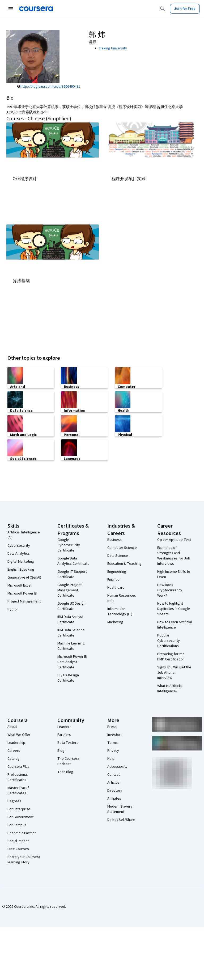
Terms (112, 742)
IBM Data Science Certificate (71, 632)
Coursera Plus (18, 766)
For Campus (17, 825)
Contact (114, 774)
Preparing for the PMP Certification (171, 656)
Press (112, 726)
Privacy (113, 750)
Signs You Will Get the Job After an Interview (174, 672)
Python (13, 609)
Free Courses (18, 849)
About (12, 726)
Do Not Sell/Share (121, 819)
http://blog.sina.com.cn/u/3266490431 (50, 87)
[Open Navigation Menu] (11, 9)
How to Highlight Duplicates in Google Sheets (174, 608)
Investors (115, 734)
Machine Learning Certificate (71, 646)
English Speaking (21, 569)
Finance (113, 579)
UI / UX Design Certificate (68, 677)
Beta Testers (68, 742)
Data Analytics (19, 553)
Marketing (115, 622)
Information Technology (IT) (120, 611)
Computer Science (122, 547)
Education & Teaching (124, 563)
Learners (64, 726)
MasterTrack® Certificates (18, 790)
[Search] (163, 9)
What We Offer (19, 734)
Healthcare (116, 587)
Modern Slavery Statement (120, 809)
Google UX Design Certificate (71, 606)
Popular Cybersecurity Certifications (169, 640)
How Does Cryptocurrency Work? (170, 590)
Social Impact (18, 841)
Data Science (118, 555)
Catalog (14, 758)
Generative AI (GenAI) (24, 577)
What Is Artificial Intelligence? (170, 688)
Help (111, 758)
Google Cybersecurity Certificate (69, 545)
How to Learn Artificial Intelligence (175, 624)
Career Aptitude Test (174, 539)
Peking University (113, 48)
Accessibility (117, 766)
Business (114, 539)
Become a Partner (22, 833)
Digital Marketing (21, 561)
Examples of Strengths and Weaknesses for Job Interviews (174, 555)
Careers (14, 750)
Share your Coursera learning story (24, 859)
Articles (113, 782)
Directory (115, 790)
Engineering (117, 571)
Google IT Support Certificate (72, 574)
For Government (20, 817)
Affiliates (114, 798)
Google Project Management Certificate (69, 590)
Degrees (14, 801)
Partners (64, 734)
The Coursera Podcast (68, 761)
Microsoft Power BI (22, 593)
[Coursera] (36, 9)
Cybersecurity (19, 545)
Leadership (16, 742)
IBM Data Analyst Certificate (70, 619)
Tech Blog (65, 771)
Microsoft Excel (19, 585)
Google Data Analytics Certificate (73, 561)
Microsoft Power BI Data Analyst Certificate (72, 661)
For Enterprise (19, 809)
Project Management (24, 601)
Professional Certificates (18, 777)
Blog (61, 750)
